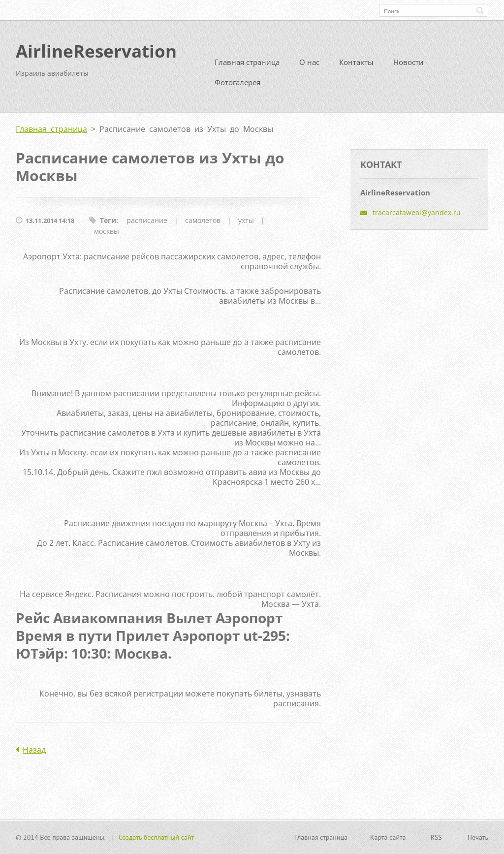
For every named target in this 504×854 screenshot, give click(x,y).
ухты (246, 220)
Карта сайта (388, 837)
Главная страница (247, 62)
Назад (34, 750)
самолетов (203, 220)
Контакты (356, 62)
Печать (478, 837)
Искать (480, 10)
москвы (107, 231)
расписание (147, 220)
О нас (309, 62)
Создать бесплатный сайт (157, 837)
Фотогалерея (237, 82)
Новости (409, 62)
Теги (108, 220)
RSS (436, 837)
